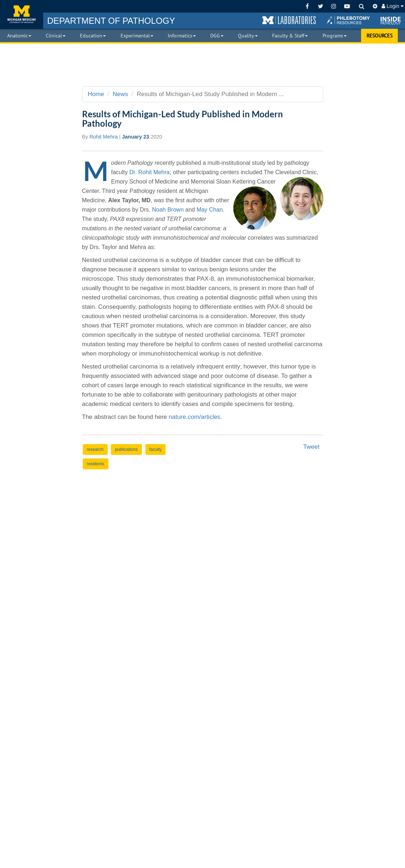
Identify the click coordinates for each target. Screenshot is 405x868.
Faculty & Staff (290, 36)
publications (126, 449)
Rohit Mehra (103, 137)
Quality (248, 36)
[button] (289, 21)
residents (96, 464)
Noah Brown (168, 210)
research (95, 449)
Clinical (56, 36)
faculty (156, 449)
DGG (217, 36)
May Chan (210, 210)
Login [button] (393, 6)
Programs (335, 36)
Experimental (137, 36)
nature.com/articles (195, 417)
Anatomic (19, 36)
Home (96, 94)
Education (93, 36)
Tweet (311, 447)
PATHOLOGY (111, 21)
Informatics (182, 36)
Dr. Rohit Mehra (149, 172)
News (120, 94)
